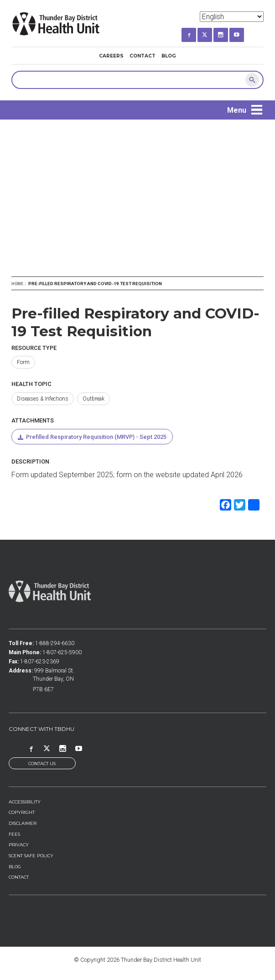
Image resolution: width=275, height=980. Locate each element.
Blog (169, 56)
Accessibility (25, 802)
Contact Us (42, 764)
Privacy (19, 845)
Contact (143, 56)
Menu (237, 110)
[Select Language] (232, 17)
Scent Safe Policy (31, 856)
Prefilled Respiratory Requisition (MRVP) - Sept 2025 (96, 437)
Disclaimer (23, 823)
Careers (111, 56)
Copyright (22, 812)
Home (17, 284)
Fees (14, 834)
